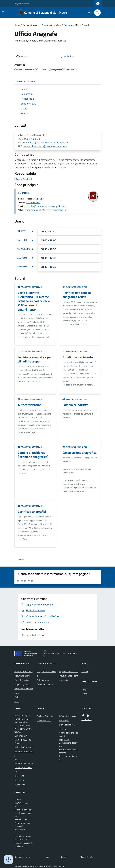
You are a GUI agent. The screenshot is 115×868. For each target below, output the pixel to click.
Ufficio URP (19, 776)
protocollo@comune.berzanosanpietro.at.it (47, 143)
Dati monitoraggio (22, 857)
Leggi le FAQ (65, 739)
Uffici (17, 701)
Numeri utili (20, 785)
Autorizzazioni (43, 680)
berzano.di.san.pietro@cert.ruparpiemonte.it (45, 146)
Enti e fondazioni (22, 680)
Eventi (84, 694)
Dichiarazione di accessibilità (68, 727)
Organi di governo (22, 684)
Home (17, 25)
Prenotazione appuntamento (68, 751)
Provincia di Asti (44, 720)
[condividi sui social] (21, 56)
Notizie (85, 671)
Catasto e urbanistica (46, 684)
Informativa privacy (68, 716)
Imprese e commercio (69, 671)
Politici (17, 697)
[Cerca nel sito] (96, 13)
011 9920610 (33, 202)
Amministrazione (31, 25)
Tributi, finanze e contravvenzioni (69, 678)
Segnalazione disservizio (69, 744)
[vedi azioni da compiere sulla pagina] (67, 56)
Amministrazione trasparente (69, 734)
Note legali (64, 720)
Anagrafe (68, 25)
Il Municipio (24, 193)
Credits (64, 857)
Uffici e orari (20, 780)
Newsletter (87, 719)
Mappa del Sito (87, 857)
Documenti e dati (22, 676)
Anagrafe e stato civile (30, 287)
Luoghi (84, 689)
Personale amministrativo (24, 691)
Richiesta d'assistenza (68, 758)
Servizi (46, 857)
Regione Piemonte (22, 4)
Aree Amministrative (51, 25)
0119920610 (34, 139)
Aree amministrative (23, 671)
